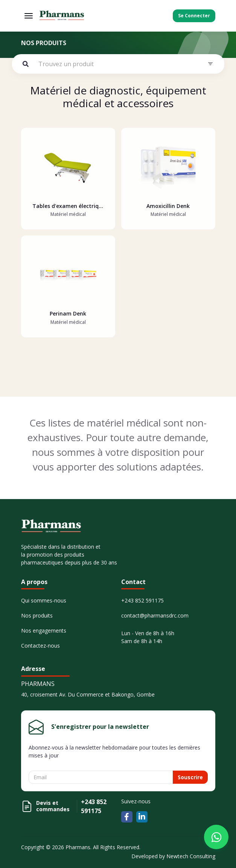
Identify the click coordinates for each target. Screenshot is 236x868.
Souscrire (190, 777)
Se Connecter (194, 16)
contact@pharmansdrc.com (155, 615)
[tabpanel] (118, 246)
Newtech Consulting (191, 856)
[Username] (101, 777)
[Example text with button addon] (118, 64)
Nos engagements (44, 631)
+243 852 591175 (142, 600)
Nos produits (37, 615)
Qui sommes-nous (44, 600)
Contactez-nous (40, 646)
